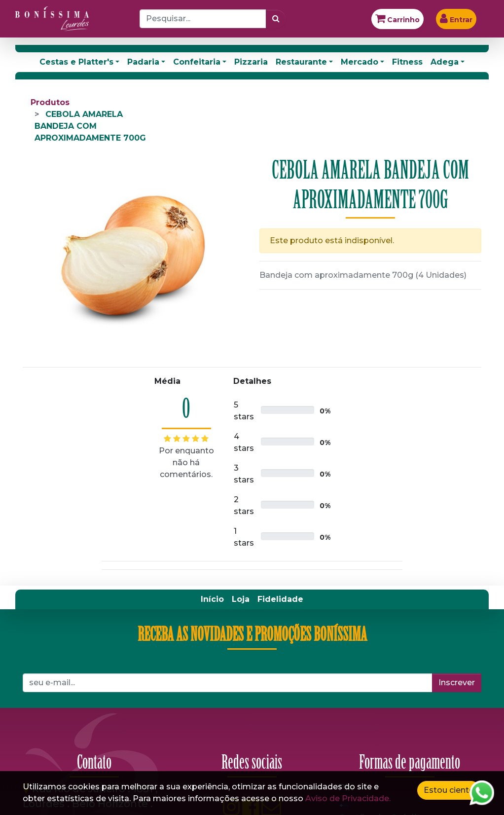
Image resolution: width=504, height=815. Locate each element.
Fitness (407, 62)
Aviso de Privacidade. (348, 798)
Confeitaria (197, 62)
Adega (445, 62)
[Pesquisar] (276, 19)
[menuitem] (212, 599)
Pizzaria (251, 62)
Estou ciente (449, 790)
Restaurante (301, 62)
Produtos (50, 102)
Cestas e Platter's (76, 62)
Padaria (143, 62)
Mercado (360, 62)
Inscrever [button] (457, 683)
